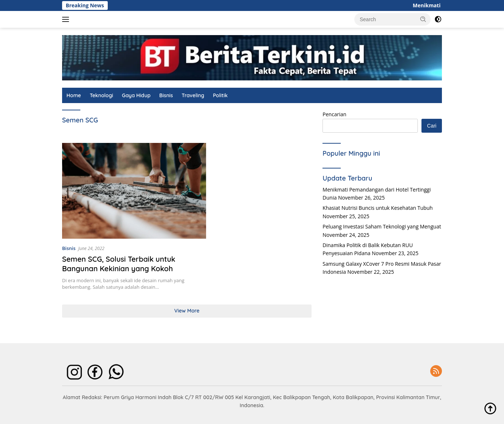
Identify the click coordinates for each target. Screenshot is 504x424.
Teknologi (102, 95)
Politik (220, 95)
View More (187, 311)
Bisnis (166, 95)
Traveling (193, 95)
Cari (432, 126)
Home (74, 95)
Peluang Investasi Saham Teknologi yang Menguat (382, 226)
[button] (423, 19)
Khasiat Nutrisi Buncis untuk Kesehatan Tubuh (378, 208)
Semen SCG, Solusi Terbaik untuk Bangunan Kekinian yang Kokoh (119, 264)
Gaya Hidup (136, 95)
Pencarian (334, 114)
